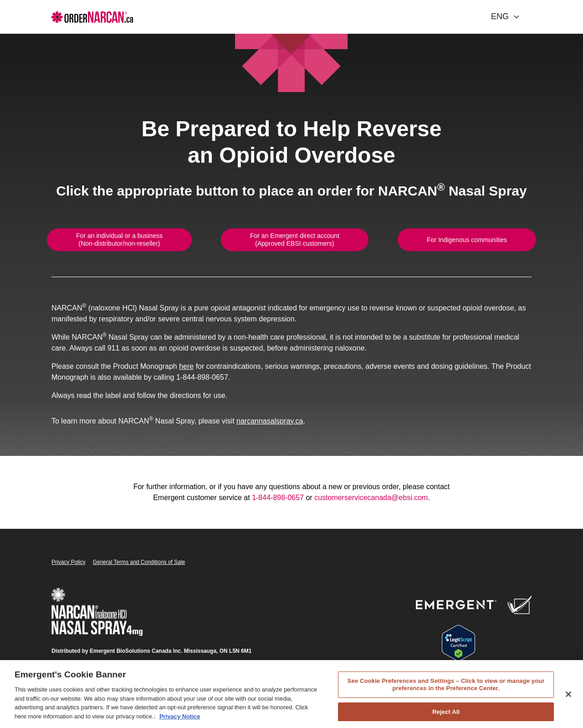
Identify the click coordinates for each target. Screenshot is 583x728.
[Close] (568, 698)
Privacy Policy (69, 562)
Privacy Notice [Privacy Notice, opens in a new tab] (180, 720)
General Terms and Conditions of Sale (139, 562)
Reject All (446, 716)
